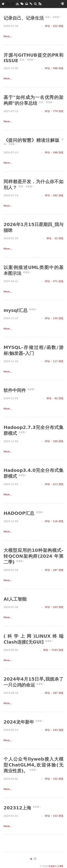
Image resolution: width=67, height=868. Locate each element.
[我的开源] (13, 4)
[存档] (27, 4)
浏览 (58, 26)
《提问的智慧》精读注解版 (32, 140)
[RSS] (40, 4)
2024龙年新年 (19, 722)
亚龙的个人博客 (56, 866)
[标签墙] (22, 4)
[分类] (17, 4)
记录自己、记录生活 (24, 18)
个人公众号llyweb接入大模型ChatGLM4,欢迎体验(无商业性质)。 (33, 765)
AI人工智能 (15, 599)
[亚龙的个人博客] (3, 4)
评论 (45, 26)
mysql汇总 (16, 310)
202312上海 (18, 808)
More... (8, 36)
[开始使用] (62, 4)
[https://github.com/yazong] (35, 859)
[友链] (31, 4)
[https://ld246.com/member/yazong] (31, 859)
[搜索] (35, 4)
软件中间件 (16, 390)
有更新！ (57, 17)
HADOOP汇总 (20, 513)
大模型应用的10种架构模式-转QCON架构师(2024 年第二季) (33, 556)
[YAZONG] (8, 4)
